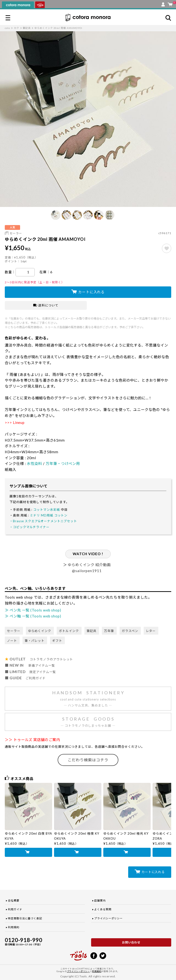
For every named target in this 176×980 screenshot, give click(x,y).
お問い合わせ (131, 942)
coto (7, 28)
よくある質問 (103, 909)
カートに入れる (91, 292)
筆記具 (27, 28)
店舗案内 (100, 900)
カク (16, 28)
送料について (46, 305)
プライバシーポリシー (108, 918)
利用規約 (14, 927)
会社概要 (14, 900)
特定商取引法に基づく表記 (25, 918)
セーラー (16, 233)
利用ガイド (15, 909)
